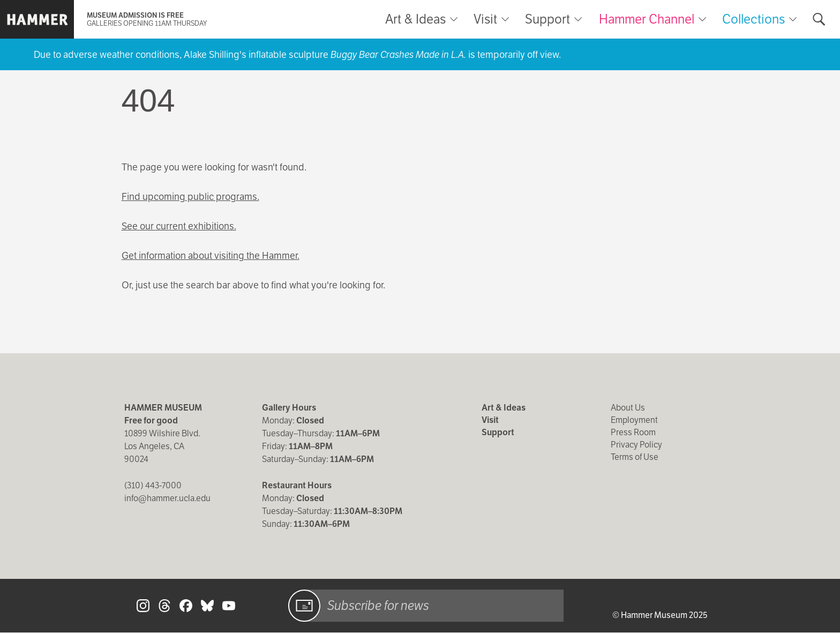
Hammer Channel (647, 19)
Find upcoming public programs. (190, 196)
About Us (628, 408)
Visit (485, 19)
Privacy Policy (636, 445)
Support (547, 19)
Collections (753, 19)
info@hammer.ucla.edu (167, 498)
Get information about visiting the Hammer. (211, 255)
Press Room (633, 432)
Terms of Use (635, 457)
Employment (634, 420)
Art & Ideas (415, 19)
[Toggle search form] (819, 19)
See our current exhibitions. (179, 226)
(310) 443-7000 (153, 485)
